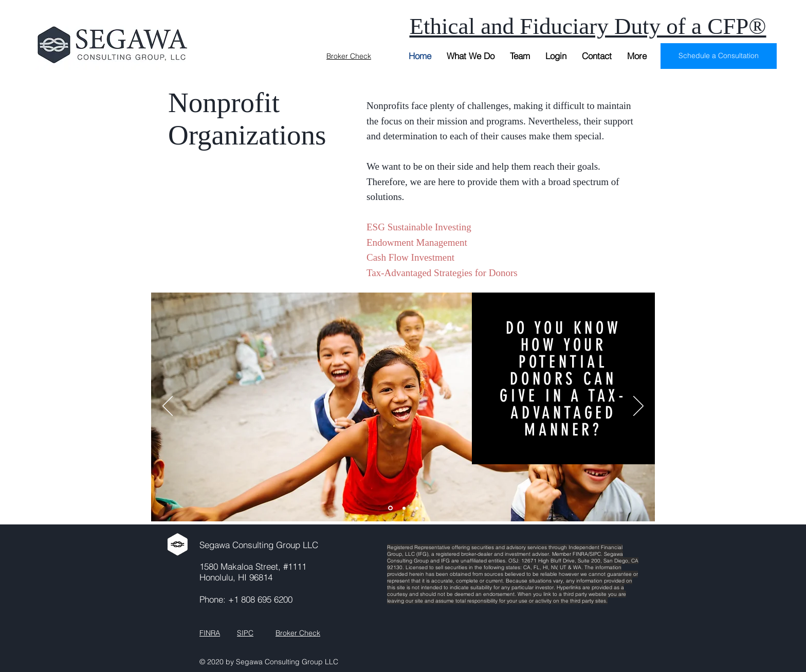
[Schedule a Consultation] (719, 56)
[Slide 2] (404, 508)
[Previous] (168, 407)
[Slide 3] (417, 508)
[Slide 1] (390, 508)
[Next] (638, 407)
